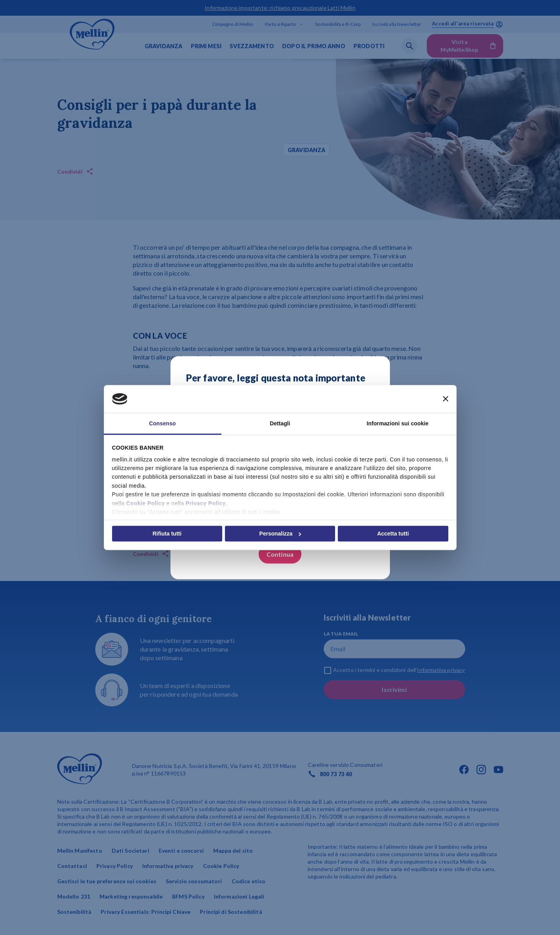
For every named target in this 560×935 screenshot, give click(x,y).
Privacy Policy (206, 503)
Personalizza (280, 534)
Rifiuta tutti (167, 534)
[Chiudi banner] (446, 399)
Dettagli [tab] (280, 423)
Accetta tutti (393, 534)
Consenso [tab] (162, 423)
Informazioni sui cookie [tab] (398, 423)
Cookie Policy (145, 503)
